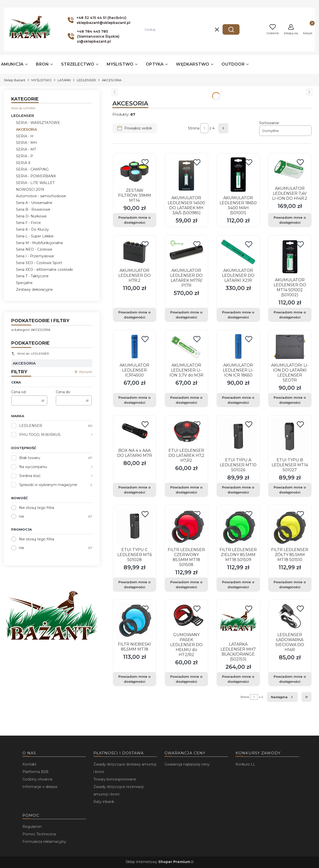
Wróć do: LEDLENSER (30, 354)
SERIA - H (25, 136)
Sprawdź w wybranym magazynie (48, 485)
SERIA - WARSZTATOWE (38, 123)
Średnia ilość (30, 476)
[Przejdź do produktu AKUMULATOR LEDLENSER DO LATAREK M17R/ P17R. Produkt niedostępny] (186, 252)
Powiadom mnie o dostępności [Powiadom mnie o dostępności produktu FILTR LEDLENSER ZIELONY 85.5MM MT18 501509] (238, 584)
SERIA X (23, 163)
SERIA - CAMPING (32, 169)
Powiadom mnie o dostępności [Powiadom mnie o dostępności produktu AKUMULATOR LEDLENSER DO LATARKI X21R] (238, 315)
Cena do (63, 392)
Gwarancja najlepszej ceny (187, 764)
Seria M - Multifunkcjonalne (40, 243)
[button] (231, 29)
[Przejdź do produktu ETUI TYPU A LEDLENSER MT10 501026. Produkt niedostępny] (238, 437)
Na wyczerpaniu (33, 467)
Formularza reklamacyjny (44, 842)
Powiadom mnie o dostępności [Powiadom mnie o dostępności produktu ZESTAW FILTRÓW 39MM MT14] (134, 220)
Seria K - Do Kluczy (32, 229)
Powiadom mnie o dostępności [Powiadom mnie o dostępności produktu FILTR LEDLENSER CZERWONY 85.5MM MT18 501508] (186, 584)
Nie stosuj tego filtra (37, 508)
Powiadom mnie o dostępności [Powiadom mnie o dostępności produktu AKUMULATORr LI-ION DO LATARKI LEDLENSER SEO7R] (290, 400)
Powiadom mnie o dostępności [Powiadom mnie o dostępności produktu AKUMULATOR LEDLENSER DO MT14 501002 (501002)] (290, 315)
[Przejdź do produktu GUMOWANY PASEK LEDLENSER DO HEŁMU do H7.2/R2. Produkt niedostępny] (186, 616)
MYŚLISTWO (41, 80)
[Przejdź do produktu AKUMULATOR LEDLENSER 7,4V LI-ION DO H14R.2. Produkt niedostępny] (290, 170)
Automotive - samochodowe (41, 196)
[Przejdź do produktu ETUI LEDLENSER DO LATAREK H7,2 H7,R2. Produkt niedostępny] (186, 432)
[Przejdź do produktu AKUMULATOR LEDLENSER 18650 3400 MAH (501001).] (238, 175)
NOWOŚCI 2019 (30, 190)
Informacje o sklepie (40, 787)
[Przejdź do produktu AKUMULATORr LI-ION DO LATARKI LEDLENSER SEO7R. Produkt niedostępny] (290, 347)
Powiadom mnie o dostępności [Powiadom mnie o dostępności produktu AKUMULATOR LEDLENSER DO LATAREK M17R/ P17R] (186, 315)
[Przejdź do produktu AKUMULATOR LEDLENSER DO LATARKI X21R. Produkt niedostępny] (238, 252)
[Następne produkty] (282, 697)
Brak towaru (30, 458)
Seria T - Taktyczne (32, 276)
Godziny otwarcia (37, 779)
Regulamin (32, 827)
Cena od (18, 392)
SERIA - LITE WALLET (35, 183)
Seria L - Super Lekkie (35, 236)
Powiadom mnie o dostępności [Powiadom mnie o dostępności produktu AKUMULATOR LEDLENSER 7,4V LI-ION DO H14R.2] (290, 220)
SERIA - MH (26, 143)
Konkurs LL (245, 764)
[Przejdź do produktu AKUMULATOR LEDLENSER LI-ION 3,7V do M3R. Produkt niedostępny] (186, 347)
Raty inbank (104, 802)
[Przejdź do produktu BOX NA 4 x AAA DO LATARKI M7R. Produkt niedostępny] (135, 432)
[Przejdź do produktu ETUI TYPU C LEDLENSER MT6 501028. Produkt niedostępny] (135, 527)
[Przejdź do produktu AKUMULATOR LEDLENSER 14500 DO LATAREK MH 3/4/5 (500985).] (186, 175)
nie (22, 516)
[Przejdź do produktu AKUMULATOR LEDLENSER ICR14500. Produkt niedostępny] (135, 347)
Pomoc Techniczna (39, 834)
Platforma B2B (35, 772)
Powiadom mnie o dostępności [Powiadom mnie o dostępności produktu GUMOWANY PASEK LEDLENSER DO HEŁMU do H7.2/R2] (186, 679)
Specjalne (24, 283)
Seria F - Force (28, 223)
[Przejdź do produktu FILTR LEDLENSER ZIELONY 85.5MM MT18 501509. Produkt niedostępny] (238, 527)
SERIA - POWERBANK (36, 176)
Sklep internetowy (158, 862)
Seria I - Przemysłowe (35, 256)
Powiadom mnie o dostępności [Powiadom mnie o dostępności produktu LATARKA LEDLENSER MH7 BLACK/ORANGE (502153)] (238, 679)
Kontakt (29, 764)
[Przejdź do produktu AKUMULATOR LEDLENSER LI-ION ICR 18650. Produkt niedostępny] (238, 347)
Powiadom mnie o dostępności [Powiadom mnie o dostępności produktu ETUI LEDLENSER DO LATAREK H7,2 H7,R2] (186, 490)
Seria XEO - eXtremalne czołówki (44, 270)
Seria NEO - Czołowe (34, 249)
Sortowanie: (269, 123)
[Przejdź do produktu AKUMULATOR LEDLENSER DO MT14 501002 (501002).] (290, 257)
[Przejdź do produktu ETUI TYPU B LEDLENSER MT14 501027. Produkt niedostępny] (290, 437)
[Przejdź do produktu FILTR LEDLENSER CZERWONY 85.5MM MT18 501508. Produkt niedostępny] (186, 527)
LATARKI (64, 80)
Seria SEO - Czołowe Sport (39, 263)
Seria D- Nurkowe (31, 216)
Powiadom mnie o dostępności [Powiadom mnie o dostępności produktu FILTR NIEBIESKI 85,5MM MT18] (134, 679)
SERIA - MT (26, 149)
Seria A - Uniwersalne (34, 203)
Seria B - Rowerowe (33, 209)
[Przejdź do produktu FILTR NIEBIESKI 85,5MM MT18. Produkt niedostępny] (135, 621)
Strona (194, 128)
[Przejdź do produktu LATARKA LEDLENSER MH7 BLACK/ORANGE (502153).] (238, 621)
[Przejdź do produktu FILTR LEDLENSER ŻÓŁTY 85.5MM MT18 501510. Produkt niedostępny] (290, 527)
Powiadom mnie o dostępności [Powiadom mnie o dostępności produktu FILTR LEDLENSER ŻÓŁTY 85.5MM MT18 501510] (290, 584)
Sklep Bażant (15, 80)
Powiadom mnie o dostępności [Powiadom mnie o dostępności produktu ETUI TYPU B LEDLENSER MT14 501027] (290, 490)
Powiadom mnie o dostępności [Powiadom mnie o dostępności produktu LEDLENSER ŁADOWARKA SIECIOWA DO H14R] (290, 679)
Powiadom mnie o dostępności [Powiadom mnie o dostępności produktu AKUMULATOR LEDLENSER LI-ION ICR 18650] (238, 400)
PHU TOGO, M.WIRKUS (40, 435)
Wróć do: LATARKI (23, 108)
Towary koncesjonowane (115, 779)
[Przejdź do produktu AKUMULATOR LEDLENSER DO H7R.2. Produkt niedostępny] (135, 252)
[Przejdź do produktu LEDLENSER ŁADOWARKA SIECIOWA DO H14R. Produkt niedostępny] (290, 616)
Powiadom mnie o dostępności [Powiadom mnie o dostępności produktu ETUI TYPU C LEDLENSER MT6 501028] (134, 584)
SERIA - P (25, 156)
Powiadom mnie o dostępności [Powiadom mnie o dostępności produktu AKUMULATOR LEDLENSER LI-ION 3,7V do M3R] (186, 400)
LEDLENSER (86, 80)
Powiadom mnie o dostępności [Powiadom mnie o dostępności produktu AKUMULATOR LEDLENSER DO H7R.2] (134, 315)
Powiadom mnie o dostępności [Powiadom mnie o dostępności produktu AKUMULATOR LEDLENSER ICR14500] (134, 400)
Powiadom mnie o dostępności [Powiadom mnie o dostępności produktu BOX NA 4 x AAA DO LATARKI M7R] (134, 490)
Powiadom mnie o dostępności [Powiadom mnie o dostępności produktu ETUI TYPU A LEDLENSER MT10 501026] (238, 490)
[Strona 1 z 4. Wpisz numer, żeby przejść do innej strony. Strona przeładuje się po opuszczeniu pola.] (204, 128)
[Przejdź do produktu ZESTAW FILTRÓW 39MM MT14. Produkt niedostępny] (135, 171)
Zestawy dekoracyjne (34, 289)
